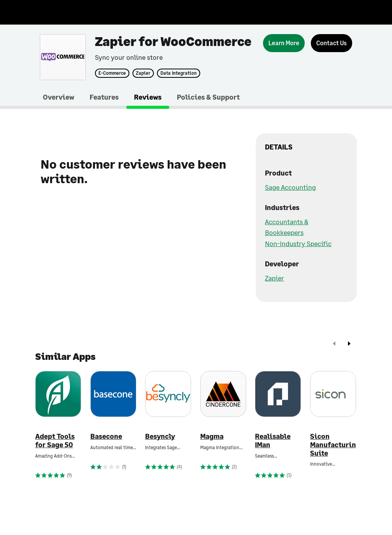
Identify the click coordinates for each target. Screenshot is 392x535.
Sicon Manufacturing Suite (333, 445)
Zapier (143, 73)
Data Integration (179, 73)
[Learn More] (284, 43)
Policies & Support (208, 97)
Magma (212, 436)
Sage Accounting (290, 187)
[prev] (334, 344)
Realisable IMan (273, 441)
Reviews (148, 97)
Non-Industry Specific (298, 243)
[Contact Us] (332, 43)
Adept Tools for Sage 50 (55, 441)
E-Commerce (112, 73)
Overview (59, 97)
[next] (349, 344)
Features (104, 97)
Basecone (106, 436)
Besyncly (160, 436)
